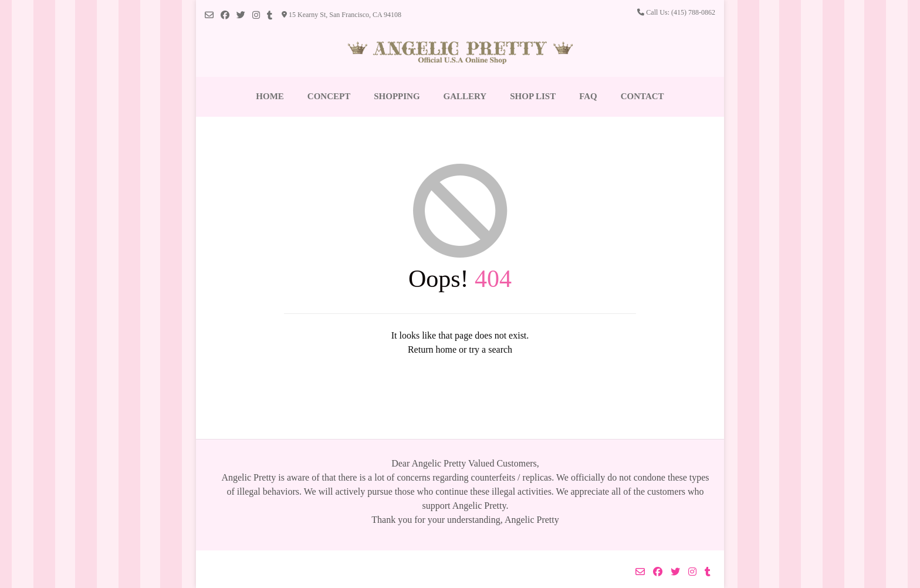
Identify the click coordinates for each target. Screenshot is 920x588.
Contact (642, 96)
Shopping (397, 96)
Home (270, 96)
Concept (329, 96)
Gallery (465, 96)
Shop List (533, 96)
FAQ (588, 96)
